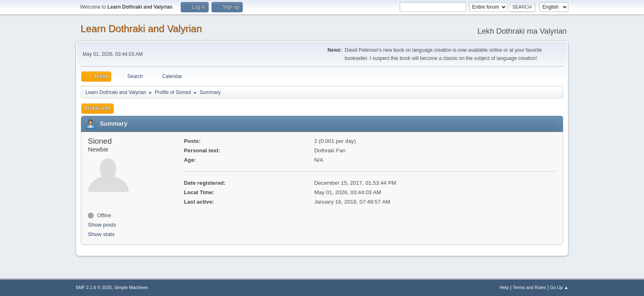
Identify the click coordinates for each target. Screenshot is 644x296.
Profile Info (98, 108)
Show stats (101, 234)
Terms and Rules (530, 287)
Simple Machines (131, 287)
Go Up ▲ (559, 287)
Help (504, 287)
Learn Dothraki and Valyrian (141, 29)
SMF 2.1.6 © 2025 (94, 287)
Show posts (102, 225)
